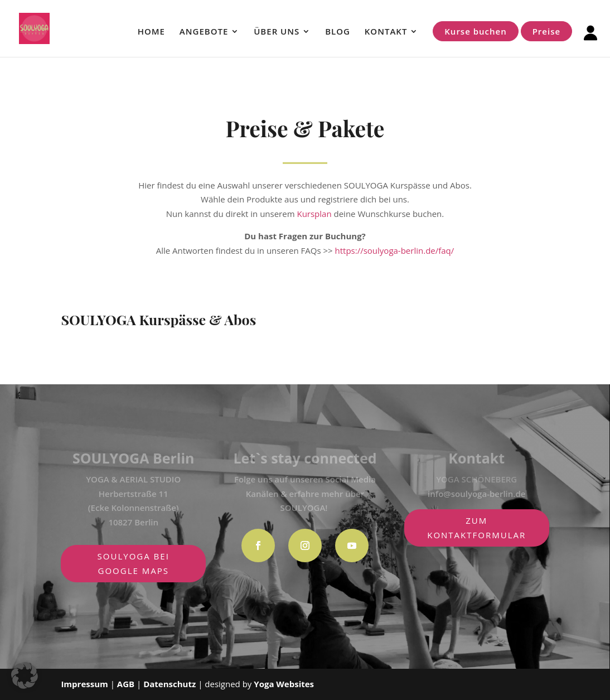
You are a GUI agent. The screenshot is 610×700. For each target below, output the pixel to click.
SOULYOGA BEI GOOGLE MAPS (134, 563)
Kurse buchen (475, 31)
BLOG (338, 32)
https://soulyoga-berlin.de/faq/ (395, 250)
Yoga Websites (284, 684)
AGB (127, 684)
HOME (151, 32)
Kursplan (314, 214)
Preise (546, 31)
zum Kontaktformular (476, 528)
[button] (25, 675)
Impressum (84, 684)
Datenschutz (170, 684)
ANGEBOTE (204, 32)
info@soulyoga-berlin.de (476, 494)
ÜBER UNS (277, 32)
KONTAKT (386, 32)
